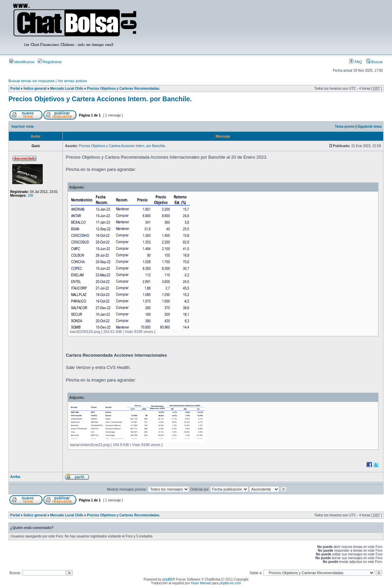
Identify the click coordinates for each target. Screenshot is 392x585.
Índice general (35, 88)
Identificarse (22, 62)
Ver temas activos (72, 81)
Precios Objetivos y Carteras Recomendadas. (124, 88)
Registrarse (50, 62)
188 (30, 196)
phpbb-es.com (230, 583)
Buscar (375, 62)
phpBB (168, 579)
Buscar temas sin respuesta (32, 81)
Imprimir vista (23, 127)
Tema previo (345, 127)
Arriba (15, 477)
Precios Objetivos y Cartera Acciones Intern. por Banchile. (100, 99)
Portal (15, 88)
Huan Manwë (201, 583)
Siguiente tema (369, 127)
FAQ (356, 62)
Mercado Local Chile (67, 88)
